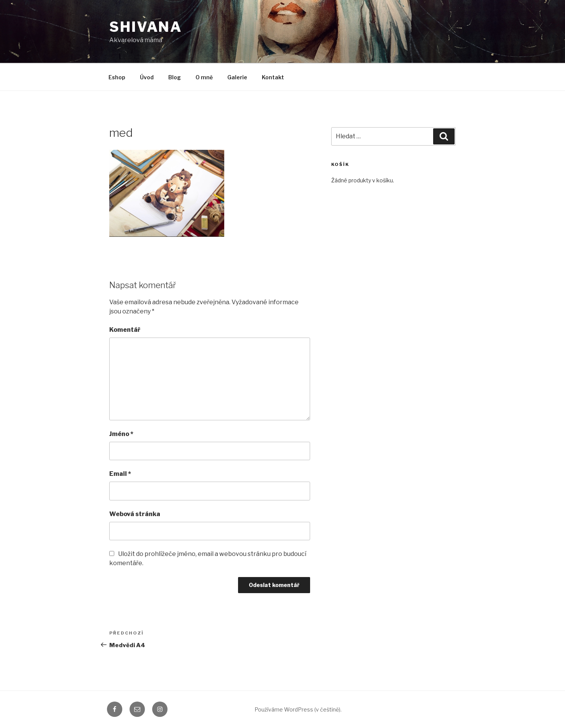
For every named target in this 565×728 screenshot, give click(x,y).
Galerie (237, 77)
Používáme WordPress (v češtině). (298, 709)
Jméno (121, 434)
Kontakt (273, 77)
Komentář (125, 330)
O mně (204, 77)
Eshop (117, 77)
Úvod (147, 77)
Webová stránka (135, 514)
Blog (175, 77)
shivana (146, 27)
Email (120, 474)
